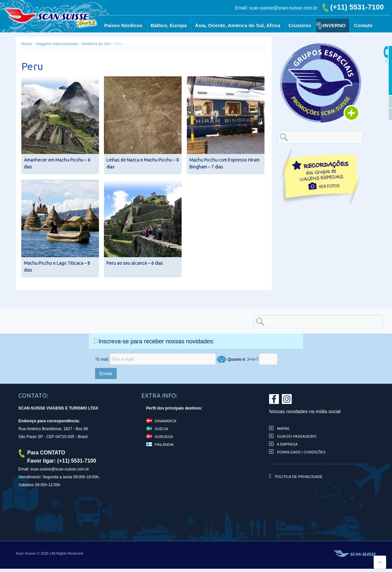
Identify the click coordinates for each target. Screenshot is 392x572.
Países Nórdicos (123, 25)
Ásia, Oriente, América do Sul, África (238, 25)
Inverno (334, 25)
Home (27, 44)
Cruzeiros (300, 25)
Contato (363, 25)
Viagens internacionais (57, 44)
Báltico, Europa (169, 25)
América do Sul (96, 44)
